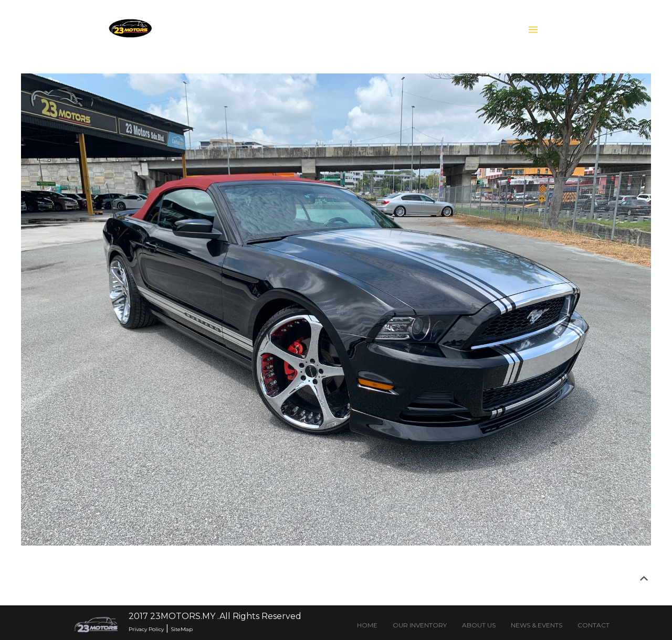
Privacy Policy (146, 629)
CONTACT (594, 625)
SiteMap (182, 629)
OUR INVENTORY (420, 625)
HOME (367, 625)
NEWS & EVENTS (537, 625)
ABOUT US (479, 625)
